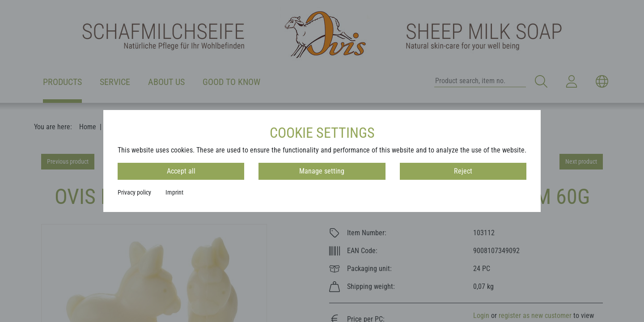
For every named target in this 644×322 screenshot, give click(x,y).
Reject (463, 171)
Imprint (174, 192)
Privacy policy (134, 192)
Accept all (181, 171)
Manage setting (322, 171)
